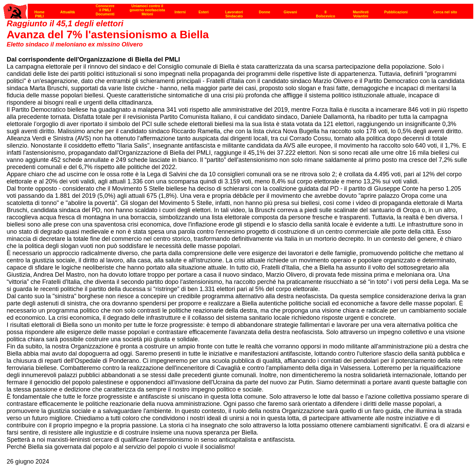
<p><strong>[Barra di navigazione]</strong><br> (238, 9)
